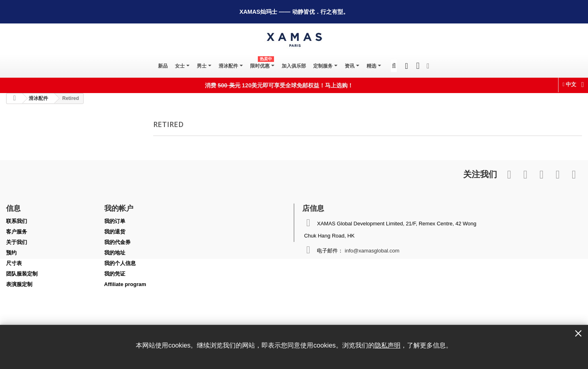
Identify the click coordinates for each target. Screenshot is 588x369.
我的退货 (115, 232)
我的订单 (115, 221)
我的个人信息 (120, 263)
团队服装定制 (22, 274)
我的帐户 (119, 208)
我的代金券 (117, 242)
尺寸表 (14, 263)
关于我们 (17, 242)
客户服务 (17, 232)
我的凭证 (115, 274)
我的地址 (115, 253)
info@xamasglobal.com (372, 251)
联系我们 (17, 221)
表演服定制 (19, 284)
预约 (11, 253)
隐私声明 (388, 345)
